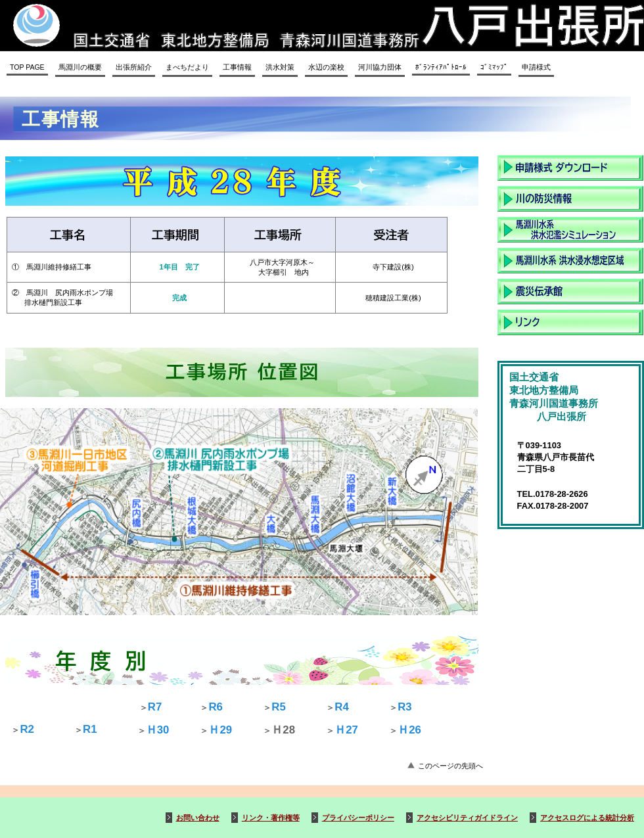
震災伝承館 (570, 291)
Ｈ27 (346, 730)
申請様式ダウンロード (570, 168)
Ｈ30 (158, 730)
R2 (27, 729)
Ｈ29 (220, 730)
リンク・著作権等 (271, 818)
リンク (570, 322)
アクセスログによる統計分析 (587, 818)
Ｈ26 (409, 730)
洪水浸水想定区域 (570, 261)
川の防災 (570, 199)
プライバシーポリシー (358, 818)
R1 (90, 729)
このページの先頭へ (450, 766)
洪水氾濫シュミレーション (570, 230)
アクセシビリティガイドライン (467, 818)
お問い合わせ (198, 818)
